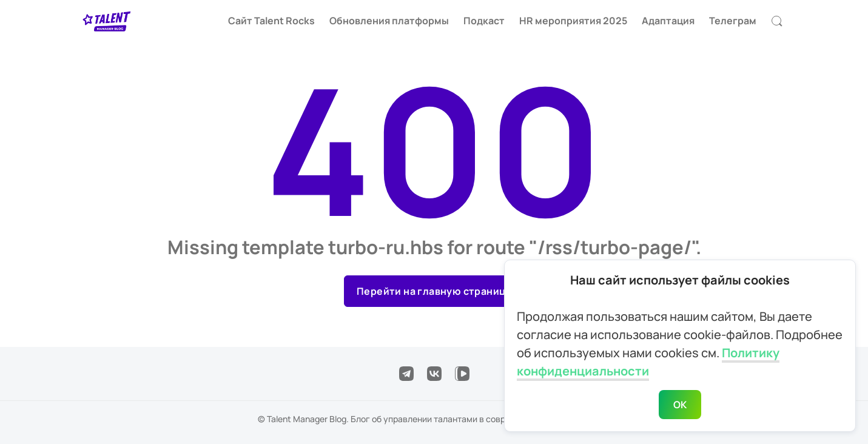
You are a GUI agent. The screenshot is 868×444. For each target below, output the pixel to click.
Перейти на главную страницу (434, 291)
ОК (680, 405)
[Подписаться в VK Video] (462, 374)
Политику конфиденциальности (648, 362)
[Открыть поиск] (777, 21)
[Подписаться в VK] (434, 374)
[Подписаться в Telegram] (406, 374)
